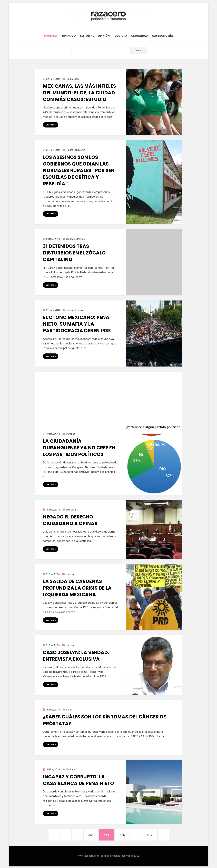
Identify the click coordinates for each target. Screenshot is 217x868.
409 (152, 834)
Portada (47, 36)
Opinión (104, 36)
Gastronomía (166, 36)
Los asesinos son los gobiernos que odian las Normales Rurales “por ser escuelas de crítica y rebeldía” (78, 170)
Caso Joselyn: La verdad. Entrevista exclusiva (76, 656)
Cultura (121, 36)
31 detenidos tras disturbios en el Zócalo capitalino (74, 253)
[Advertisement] (108, 395)
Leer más (51, 125)
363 (93, 834)
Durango (66, 36)
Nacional (71, 769)
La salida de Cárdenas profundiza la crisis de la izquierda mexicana (77, 588)
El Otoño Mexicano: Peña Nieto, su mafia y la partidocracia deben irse (77, 324)
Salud (69, 710)
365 (124, 834)
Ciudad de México (76, 239)
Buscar (139, 50)
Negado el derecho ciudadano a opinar (70, 520)
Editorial (85, 36)
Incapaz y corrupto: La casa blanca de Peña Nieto (78, 780)
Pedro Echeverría (76, 150)
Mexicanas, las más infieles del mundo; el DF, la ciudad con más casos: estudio (79, 93)
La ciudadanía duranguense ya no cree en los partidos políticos (79, 448)
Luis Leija (71, 510)
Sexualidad (142, 36)
